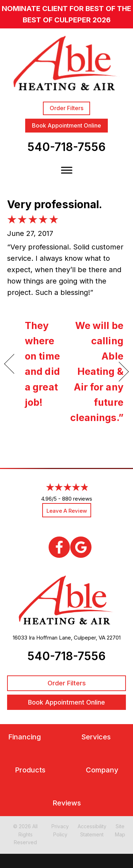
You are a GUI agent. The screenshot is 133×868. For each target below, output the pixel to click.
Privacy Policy (60, 830)
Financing (24, 737)
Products (30, 770)
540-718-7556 (66, 147)
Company (102, 770)
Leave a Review (67, 511)
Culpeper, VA (90, 638)
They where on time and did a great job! (42, 364)
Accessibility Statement (92, 830)
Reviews (67, 803)
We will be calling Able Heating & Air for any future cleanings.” (97, 372)
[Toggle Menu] (67, 170)
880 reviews (77, 499)
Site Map (120, 830)
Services (96, 737)
